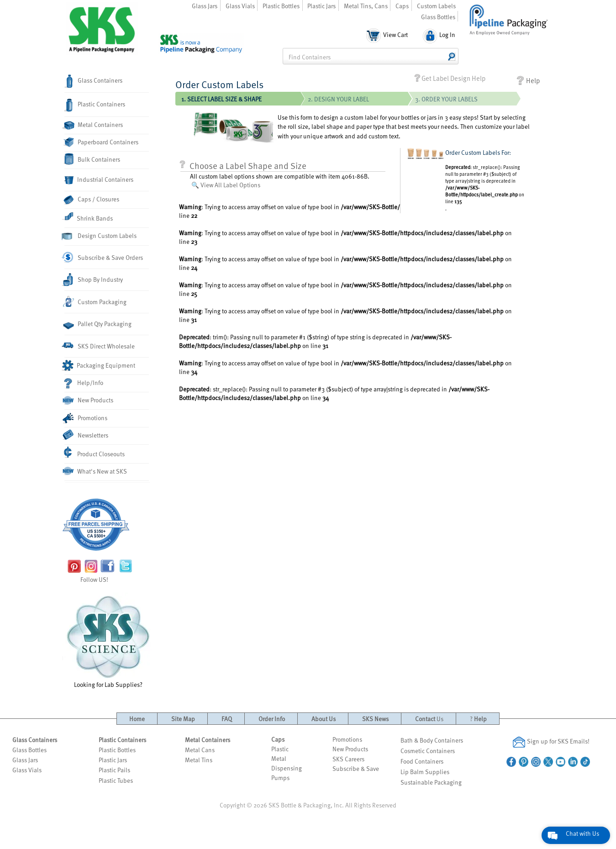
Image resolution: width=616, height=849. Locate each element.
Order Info (272, 719)
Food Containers (422, 761)
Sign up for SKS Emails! (551, 742)
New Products (89, 401)
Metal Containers (94, 125)
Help (528, 81)
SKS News (375, 719)
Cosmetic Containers (428, 751)
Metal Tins (199, 760)
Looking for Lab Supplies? (108, 641)
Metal (279, 758)
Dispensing (287, 768)
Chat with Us (582, 833)
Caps (402, 6)
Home (137, 719)
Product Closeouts (95, 453)
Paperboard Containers (101, 142)
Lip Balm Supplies (425, 772)
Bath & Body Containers (432, 740)
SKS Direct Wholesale (100, 346)
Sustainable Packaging (431, 782)
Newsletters (86, 435)
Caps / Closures (92, 200)
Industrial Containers (99, 180)
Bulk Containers (92, 159)
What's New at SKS (96, 471)
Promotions (86, 418)
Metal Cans (200, 750)
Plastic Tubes (116, 780)
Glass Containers (93, 81)
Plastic (280, 749)
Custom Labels (436, 6)
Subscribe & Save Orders (104, 257)
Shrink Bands (89, 217)
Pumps (280, 778)
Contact (429, 719)
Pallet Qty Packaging (98, 324)
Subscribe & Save (356, 768)
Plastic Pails (114, 770)
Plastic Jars (321, 6)
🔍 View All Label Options (226, 185)
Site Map (183, 719)
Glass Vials (240, 6)
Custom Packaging (95, 301)
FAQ (227, 719)
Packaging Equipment (100, 366)
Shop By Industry (94, 280)
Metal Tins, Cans (366, 6)
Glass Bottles (438, 17)
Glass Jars (205, 6)
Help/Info (84, 383)
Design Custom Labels (100, 236)
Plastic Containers (95, 105)
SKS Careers (348, 759)
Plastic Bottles (281, 6)
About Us (324, 719)
